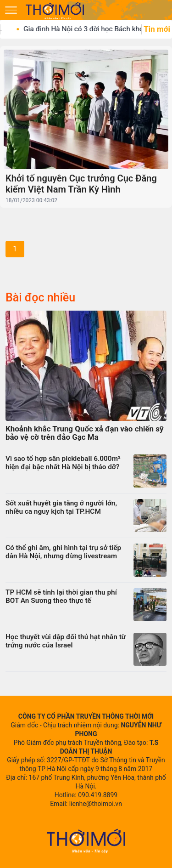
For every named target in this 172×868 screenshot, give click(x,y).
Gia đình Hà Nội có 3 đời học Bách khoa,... (94, 29)
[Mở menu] (11, 10)
